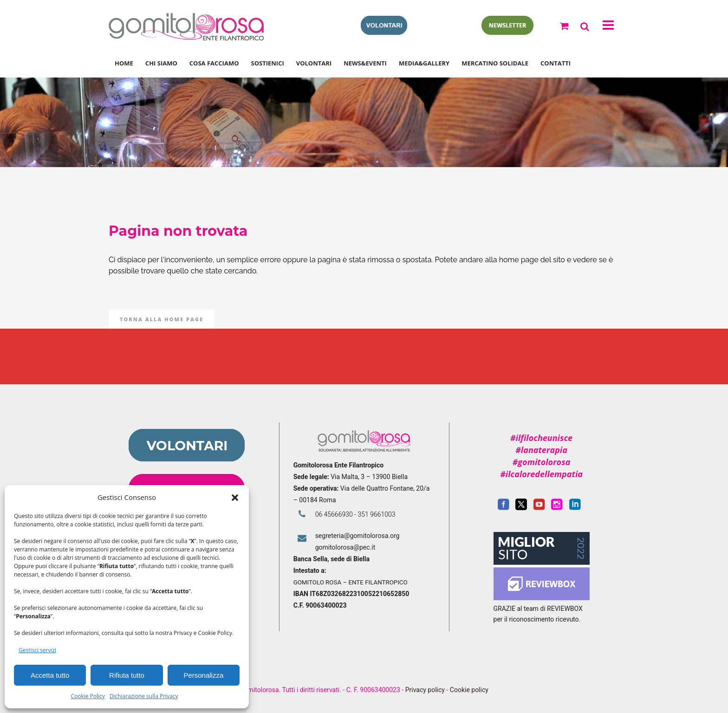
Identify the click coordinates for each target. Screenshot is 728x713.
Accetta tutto (50, 675)
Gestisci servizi (37, 650)
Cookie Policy (88, 696)
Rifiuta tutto (127, 675)
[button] (235, 498)
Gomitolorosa (332, 123)
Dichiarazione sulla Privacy (144, 696)
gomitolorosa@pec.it (346, 547)
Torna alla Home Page (162, 319)
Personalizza (203, 675)
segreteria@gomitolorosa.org (357, 536)
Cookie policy (469, 690)
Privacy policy (425, 690)
